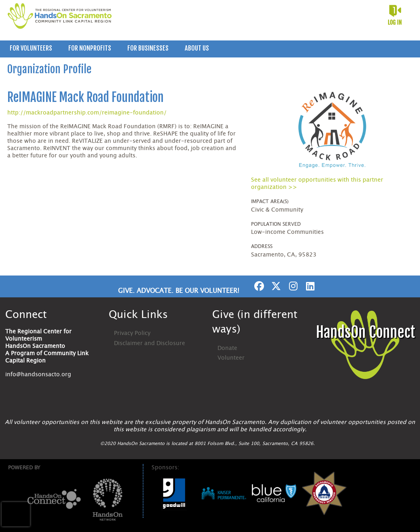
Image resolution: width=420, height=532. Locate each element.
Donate (227, 348)
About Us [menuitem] (197, 48)
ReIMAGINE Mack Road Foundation (85, 97)
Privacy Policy (132, 333)
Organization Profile (49, 69)
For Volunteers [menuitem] (31, 48)
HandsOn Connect (365, 332)
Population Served (276, 224)
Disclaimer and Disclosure (150, 343)
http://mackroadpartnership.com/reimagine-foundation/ (87, 113)
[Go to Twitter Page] (275, 286)
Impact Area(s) (270, 201)
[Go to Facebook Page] (258, 286)
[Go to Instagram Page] (292, 286)
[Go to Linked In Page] (309, 286)
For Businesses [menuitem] (148, 48)
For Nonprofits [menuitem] (90, 48)
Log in (395, 22)
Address (262, 246)
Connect (26, 315)
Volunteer (231, 358)
